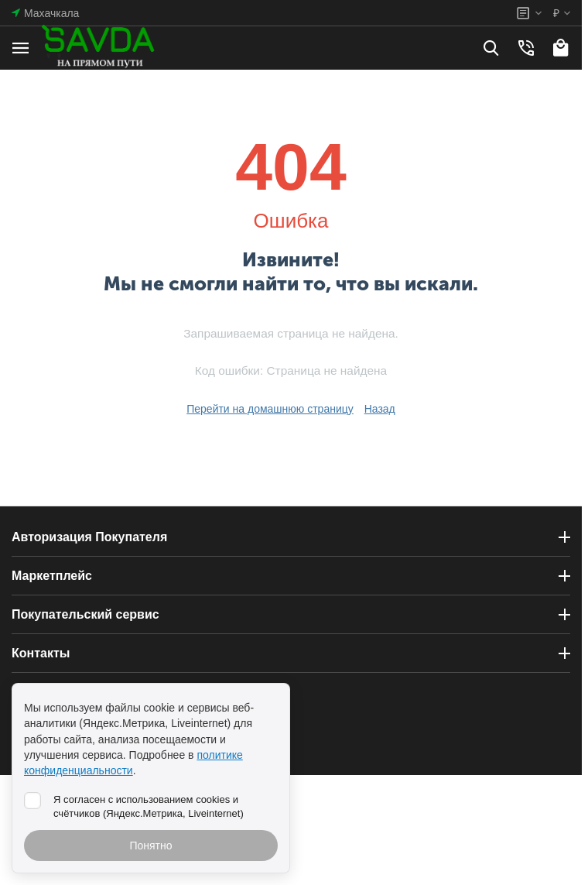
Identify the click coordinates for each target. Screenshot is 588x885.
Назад (380, 409)
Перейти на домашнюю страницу (270, 409)
